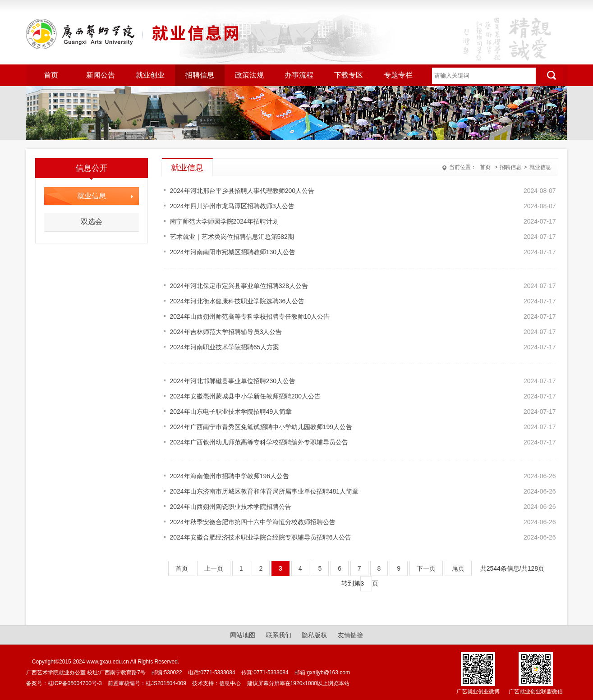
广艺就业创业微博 (478, 691)
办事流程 (299, 75)
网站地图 (243, 635)
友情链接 (350, 635)
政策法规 (249, 75)
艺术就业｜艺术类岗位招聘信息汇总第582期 (232, 237)
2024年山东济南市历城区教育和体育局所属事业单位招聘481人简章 (264, 491)
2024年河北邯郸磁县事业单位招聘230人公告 (233, 381)
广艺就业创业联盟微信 (536, 691)
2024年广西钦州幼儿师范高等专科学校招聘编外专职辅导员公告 (259, 442)
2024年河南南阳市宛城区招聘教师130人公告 (233, 252)
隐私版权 (314, 635)
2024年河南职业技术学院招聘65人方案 (225, 347)
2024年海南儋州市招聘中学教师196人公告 (230, 476)
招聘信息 (200, 75)
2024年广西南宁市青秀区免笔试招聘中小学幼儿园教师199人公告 (261, 427)
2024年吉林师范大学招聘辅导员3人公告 (226, 332)
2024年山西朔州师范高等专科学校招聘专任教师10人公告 (250, 316)
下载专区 (349, 75)
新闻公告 (101, 75)
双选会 (92, 222)
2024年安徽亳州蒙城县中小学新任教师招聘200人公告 (246, 396)
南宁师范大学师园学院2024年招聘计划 (224, 221)
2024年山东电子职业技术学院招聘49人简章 (231, 412)
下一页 (426, 568)
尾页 (458, 568)
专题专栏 (398, 75)
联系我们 (279, 635)
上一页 (214, 568)
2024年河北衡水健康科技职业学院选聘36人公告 (237, 301)
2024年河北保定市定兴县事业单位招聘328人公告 (239, 286)
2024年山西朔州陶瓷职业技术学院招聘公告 (231, 507)
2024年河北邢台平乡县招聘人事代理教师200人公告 (242, 191)
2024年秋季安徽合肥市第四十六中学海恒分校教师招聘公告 (253, 522)
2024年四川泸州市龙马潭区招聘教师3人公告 (232, 206)
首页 (51, 75)
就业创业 (150, 75)
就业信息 (540, 167)
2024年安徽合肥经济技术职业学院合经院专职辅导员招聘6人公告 (261, 537)
